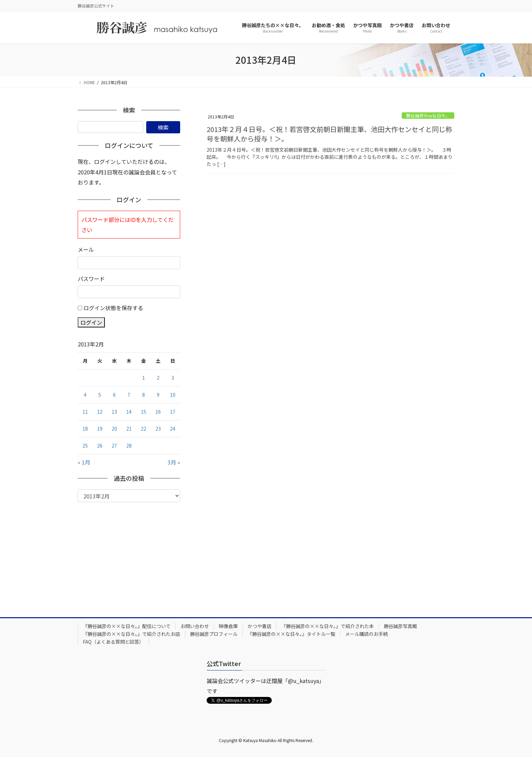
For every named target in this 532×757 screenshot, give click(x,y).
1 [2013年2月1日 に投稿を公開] (144, 378)
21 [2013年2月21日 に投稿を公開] (129, 429)
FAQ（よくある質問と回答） (113, 642)
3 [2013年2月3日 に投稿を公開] (173, 378)
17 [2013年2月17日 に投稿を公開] (173, 412)
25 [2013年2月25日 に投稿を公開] (85, 446)
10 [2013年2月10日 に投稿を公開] (173, 395)
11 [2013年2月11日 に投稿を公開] (85, 412)
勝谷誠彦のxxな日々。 (428, 116)
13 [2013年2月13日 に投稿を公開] (114, 412)
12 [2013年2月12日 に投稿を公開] (100, 412)
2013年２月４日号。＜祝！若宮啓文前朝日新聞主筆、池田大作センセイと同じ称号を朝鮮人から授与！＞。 (329, 134)
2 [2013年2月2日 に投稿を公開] (158, 378)
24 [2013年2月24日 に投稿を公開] (173, 429)
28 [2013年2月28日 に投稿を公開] (129, 446)
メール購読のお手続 (366, 634)
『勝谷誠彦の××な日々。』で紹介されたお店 (131, 634)
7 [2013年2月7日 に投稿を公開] (129, 395)
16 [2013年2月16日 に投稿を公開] (158, 412)
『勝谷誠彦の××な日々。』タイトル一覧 (291, 634)
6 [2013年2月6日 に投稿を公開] (114, 395)
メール (86, 249)
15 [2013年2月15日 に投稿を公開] (144, 412)
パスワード (91, 279)
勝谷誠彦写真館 (400, 626)
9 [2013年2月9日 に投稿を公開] (158, 395)
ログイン (91, 322)
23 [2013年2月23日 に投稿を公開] (158, 429)
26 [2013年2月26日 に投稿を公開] (100, 446)
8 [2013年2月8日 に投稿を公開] (144, 395)
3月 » (174, 462)
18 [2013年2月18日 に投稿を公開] (85, 429)
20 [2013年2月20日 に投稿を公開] (114, 429)
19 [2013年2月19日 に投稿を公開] (100, 429)
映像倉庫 (228, 626)
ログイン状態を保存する (113, 308)
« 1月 (84, 462)
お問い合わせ (195, 626)
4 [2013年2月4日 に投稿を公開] (85, 395)
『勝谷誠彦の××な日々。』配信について (127, 626)
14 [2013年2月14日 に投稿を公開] (129, 412)
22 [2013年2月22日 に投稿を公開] (144, 429)
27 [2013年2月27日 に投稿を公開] (114, 446)
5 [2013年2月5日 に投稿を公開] (100, 395)
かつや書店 (260, 626)
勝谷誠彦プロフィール (214, 634)
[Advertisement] (129, 553)
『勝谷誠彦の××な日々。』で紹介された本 (328, 626)
